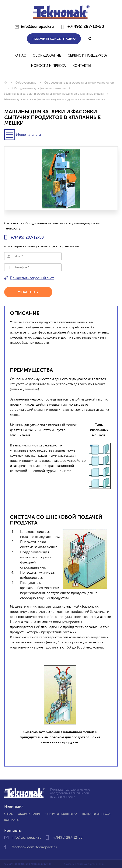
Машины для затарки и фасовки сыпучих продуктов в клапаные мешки (54, 94)
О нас (21, 56)
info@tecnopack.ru (37, 27)
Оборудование (47, 56)
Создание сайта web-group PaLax (84, 864)
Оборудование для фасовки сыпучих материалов (79, 83)
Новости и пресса (96, 814)
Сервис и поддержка (87, 56)
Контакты (82, 66)
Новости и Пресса (48, 66)
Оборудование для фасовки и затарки (39, 88)
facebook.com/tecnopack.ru (34, 847)
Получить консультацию (54, 39)
